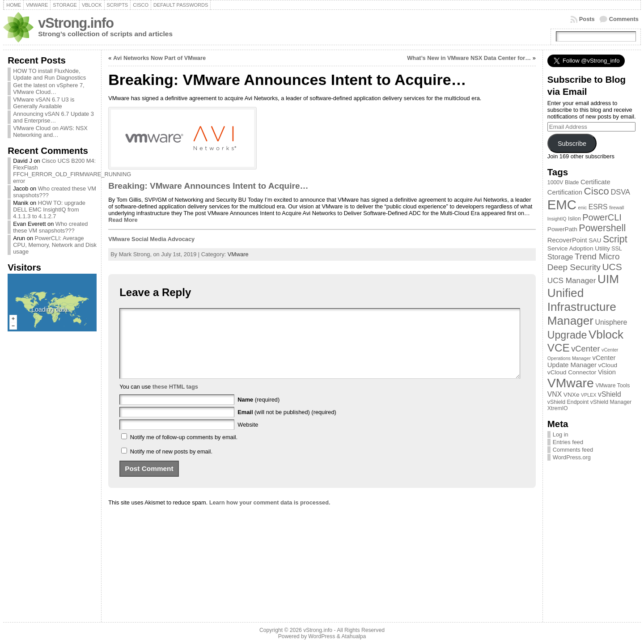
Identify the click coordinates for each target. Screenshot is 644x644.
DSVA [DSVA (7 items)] (620, 192)
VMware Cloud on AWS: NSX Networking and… (50, 131)
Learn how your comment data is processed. (270, 516)
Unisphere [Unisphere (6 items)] (611, 322)
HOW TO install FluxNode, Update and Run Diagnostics (49, 74)
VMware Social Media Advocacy (151, 239)
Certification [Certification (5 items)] (565, 192)
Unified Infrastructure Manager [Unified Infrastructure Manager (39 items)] (582, 307)
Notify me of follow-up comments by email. (184, 451)
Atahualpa (354, 636)
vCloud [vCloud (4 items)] (608, 365)
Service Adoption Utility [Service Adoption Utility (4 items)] (579, 248)
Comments (624, 19)
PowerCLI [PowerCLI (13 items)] (602, 217)
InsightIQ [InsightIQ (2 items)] (557, 219)
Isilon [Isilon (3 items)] (574, 219)
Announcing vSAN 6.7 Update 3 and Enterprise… (53, 117)
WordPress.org (572, 457)
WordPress (322, 636)
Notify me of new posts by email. (171, 465)
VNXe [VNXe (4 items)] (572, 395)
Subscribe (572, 144)
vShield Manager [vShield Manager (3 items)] (611, 402)
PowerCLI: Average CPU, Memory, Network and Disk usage (55, 245)
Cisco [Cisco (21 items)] (596, 191)
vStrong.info (76, 23)
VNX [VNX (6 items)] (555, 394)
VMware (238, 254)
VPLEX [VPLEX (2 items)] (589, 395)
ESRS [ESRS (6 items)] (598, 207)
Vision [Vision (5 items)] (607, 372)
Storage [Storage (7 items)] (560, 257)
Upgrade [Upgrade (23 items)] (567, 335)
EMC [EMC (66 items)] (562, 205)
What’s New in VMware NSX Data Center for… (469, 58)
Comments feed (573, 450)
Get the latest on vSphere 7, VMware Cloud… (49, 89)
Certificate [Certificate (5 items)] (595, 182)
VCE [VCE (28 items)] (559, 348)
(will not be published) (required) (287, 426)
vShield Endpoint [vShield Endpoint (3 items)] (568, 402)
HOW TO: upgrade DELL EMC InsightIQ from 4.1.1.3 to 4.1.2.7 (49, 210)
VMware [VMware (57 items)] (571, 383)
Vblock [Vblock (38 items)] (606, 335)
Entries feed (568, 442)
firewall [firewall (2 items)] (616, 208)
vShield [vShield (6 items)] (610, 394)
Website (248, 438)
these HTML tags (175, 400)
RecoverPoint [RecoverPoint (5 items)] (567, 240)
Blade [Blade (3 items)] (572, 182)
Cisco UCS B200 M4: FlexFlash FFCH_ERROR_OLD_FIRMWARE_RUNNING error (72, 171)
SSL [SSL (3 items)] (616, 249)
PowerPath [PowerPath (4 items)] (562, 229)
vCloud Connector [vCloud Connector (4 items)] (572, 372)
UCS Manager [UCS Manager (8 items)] (572, 280)
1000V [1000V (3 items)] (555, 182)
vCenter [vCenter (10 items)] (585, 349)
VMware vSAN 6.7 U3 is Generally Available (44, 103)
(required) (258, 413)
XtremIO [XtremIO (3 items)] (558, 408)
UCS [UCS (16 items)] (612, 267)
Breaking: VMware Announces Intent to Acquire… (208, 186)
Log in (561, 434)
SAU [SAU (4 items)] (595, 240)
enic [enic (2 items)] (583, 208)
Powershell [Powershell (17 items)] (602, 228)
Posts (587, 19)
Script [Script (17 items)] (615, 239)
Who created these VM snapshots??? (50, 227)
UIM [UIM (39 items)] (608, 279)
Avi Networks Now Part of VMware (159, 58)
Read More (123, 220)
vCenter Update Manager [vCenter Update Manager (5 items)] (582, 361)
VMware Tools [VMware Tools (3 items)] (612, 386)
